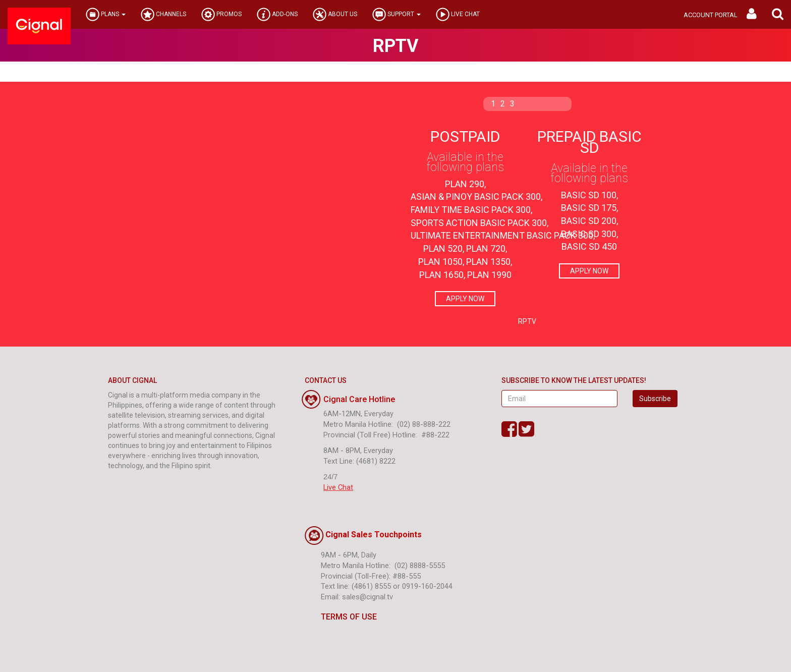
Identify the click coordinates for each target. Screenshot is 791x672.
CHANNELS (163, 14)
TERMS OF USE (341, 617)
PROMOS (221, 14)
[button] (778, 14)
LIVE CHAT (458, 14)
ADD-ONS (277, 14)
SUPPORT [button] (397, 14)
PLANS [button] (106, 14)
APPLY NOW (465, 299)
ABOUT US (335, 14)
